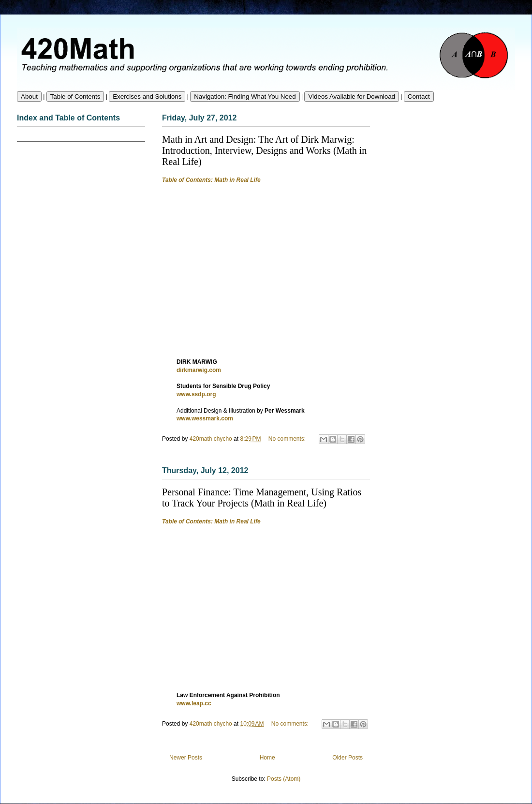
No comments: (288, 439)
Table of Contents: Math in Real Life (211, 180)
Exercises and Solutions (147, 97)
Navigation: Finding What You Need (245, 97)
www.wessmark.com (205, 418)
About (29, 97)
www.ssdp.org (196, 394)
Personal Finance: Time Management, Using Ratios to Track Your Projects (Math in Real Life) (262, 498)
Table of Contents (75, 97)
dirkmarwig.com (199, 370)
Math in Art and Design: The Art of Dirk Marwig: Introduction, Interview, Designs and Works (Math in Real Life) (264, 150)
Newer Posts (186, 758)
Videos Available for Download (352, 97)
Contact (419, 97)
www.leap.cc (194, 703)
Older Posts (347, 758)
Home (267, 758)
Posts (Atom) (284, 779)
